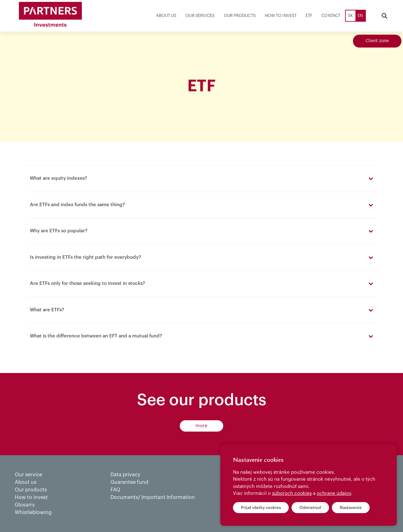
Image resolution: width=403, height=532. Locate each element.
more (201, 426)
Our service (28, 475)
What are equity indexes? (59, 178)
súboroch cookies (292, 493)
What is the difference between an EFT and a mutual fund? (96, 336)
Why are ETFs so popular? (59, 231)
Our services (200, 16)
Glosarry (25, 505)
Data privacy (125, 475)
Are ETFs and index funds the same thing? (77, 205)
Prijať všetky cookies (261, 508)
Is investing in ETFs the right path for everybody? (85, 257)
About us (166, 16)
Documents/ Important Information (153, 497)
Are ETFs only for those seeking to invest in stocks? (88, 283)
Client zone (377, 41)
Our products (240, 16)
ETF (309, 16)
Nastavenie (351, 508)
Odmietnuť (310, 508)
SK (350, 16)
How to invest (281, 16)
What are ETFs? (47, 310)
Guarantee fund (129, 482)
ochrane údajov (334, 493)
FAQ (115, 490)
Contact (331, 16)
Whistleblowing (33, 512)
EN (360, 16)
